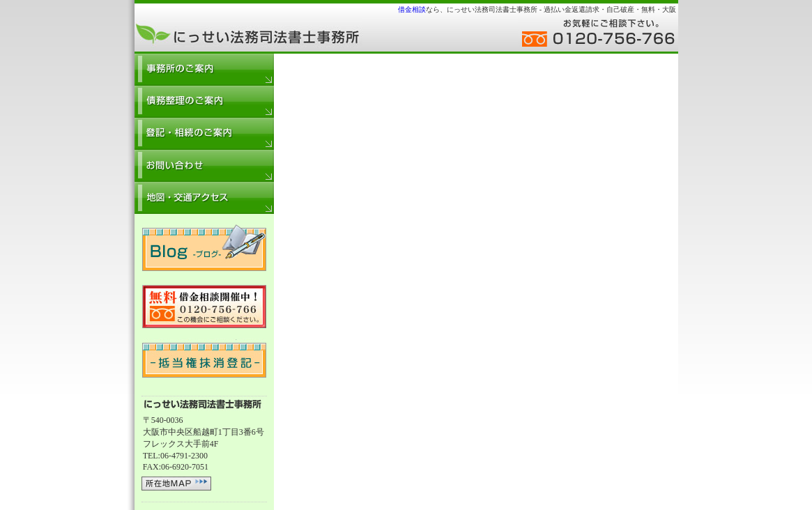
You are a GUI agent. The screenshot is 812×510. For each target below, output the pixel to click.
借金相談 (412, 9)
